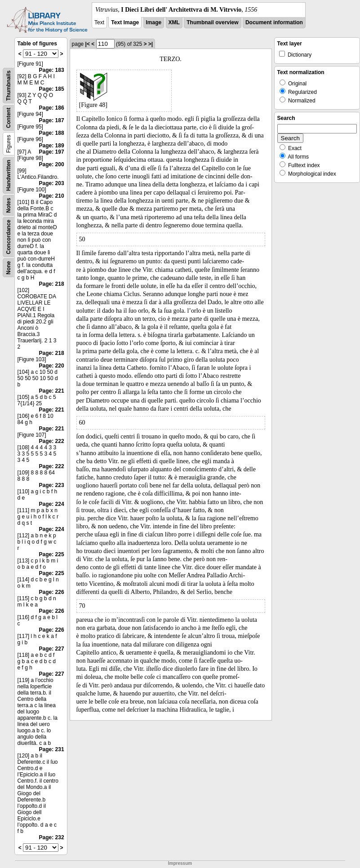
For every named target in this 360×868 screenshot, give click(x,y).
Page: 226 (52, 592)
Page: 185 (52, 89)
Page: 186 (52, 108)
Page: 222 (52, 441)
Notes (9, 205)
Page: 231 (52, 749)
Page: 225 (52, 554)
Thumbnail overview (212, 22)
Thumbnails (9, 86)
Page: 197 (52, 152)
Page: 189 (52, 146)
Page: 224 (52, 504)
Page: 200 (52, 164)
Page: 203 (52, 183)
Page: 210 (52, 196)
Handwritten (9, 175)
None (9, 268)
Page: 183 (52, 70)
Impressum (180, 863)
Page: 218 (52, 284)
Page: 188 (52, 133)
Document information (274, 22)
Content (9, 118)
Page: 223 (52, 485)
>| (151, 44)
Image (154, 22)
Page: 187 (52, 120)
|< (88, 44)
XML (174, 22)
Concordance (9, 237)
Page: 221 (52, 391)
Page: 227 (52, 649)
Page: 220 (52, 366)
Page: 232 (52, 837)
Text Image (125, 22)
